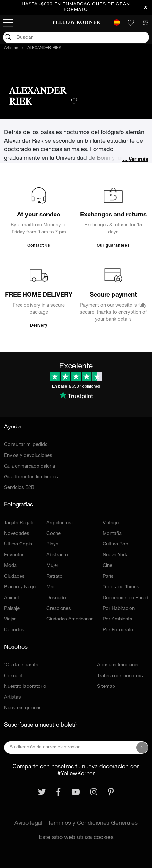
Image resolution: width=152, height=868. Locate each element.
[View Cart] (145, 23)
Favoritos (14, 555)
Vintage (111, 523)
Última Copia (18, 544)
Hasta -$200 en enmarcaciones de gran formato (76, 7)
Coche (54, 534)
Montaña (112, 534)
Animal (11, 598)
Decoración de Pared (125, 598)
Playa (52, 544)
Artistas (11, 48)
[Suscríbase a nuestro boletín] (142, 747)
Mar (51, 587)
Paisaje (12, 609)
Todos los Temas (121, 587)
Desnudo (56, 598)
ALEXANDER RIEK (44, 48)
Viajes (10, 619)
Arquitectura (60, 523)
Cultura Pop (115, 544)
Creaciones (59, 609)
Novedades (17, 534)
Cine (107, 566)
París (108, 577)
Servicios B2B (19, 488)
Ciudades (14, 577)
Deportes (14, 630)
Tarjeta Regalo (19, 523)
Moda (10, 566)
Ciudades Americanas (70, 619)
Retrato (55, 577)
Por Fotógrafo (118, 630)
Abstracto (57, 555)
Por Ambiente (117, 619)
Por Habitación (119, 609)
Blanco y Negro (21, 587)
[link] (76, 23)
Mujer (52, 566)
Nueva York (115, 555)
